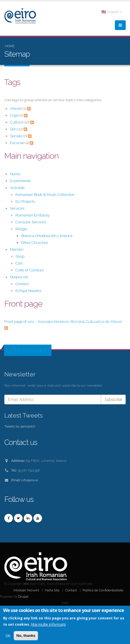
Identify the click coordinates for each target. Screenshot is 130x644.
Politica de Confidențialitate (103, 590)
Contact (22, 284)
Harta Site (52, 590)
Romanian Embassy (33, 215)
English (112, 12)
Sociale (16, 136)
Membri (17, 250)
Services (17, 208)
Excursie (17, 143)
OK (8, 636)
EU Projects (25, 201)
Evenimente (20, 181)
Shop (20, 256)
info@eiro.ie (30, 480)
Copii (14, 115)
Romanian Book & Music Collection (45, 195)
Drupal (23, 597)
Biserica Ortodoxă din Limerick (47, 236)
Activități (17, 188)
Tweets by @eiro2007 (20, 426)
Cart (19, 263)
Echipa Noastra (28, 291)
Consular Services (31, 222)
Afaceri (16, 109)
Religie (21, 229)
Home (10, 46)
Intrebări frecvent (26, 590)
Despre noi (19, 277)
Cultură (16, 122)
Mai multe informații (48, 625)
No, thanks (26, 636)
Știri (13, 129)
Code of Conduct (30, 270)
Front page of (63, 322)
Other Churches (35, 243)
